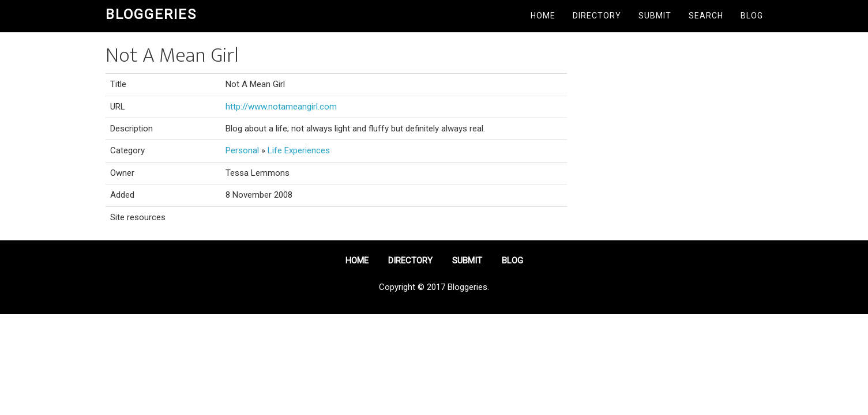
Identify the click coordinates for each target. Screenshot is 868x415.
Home (543, 16)
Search (706, 16)
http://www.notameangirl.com (281, 107)
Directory (597, 16)
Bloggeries (151, 14)
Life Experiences (299, 150)
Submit (655, 16)
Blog (752, 16)
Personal (242, 150)
